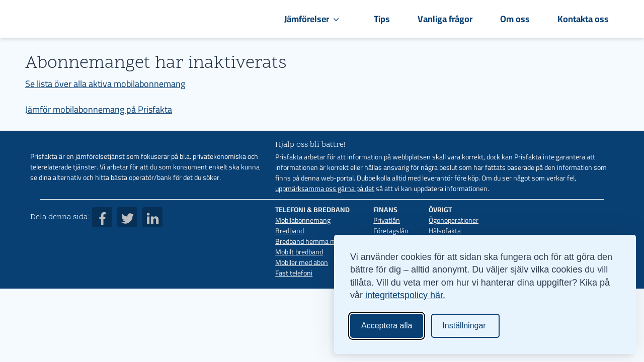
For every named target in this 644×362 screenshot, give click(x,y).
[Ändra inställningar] (465, 326)
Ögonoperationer (454, 220)
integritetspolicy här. (405, 295)
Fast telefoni (294, 273)
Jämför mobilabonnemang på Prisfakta (99, 109)
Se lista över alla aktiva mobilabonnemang (105, 84)
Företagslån (391, 231)
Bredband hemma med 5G (314, 241)
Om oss (515, 19)
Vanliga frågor (445, 19)
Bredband (290, 231)
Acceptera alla (387, 326)
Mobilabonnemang (303, 220)
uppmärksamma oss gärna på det (325, 189)
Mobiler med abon (302, 262)
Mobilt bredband (299, 252)
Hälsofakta (445, 231)
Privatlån (387, 220)
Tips (382, 19)
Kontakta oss (583, 19)
